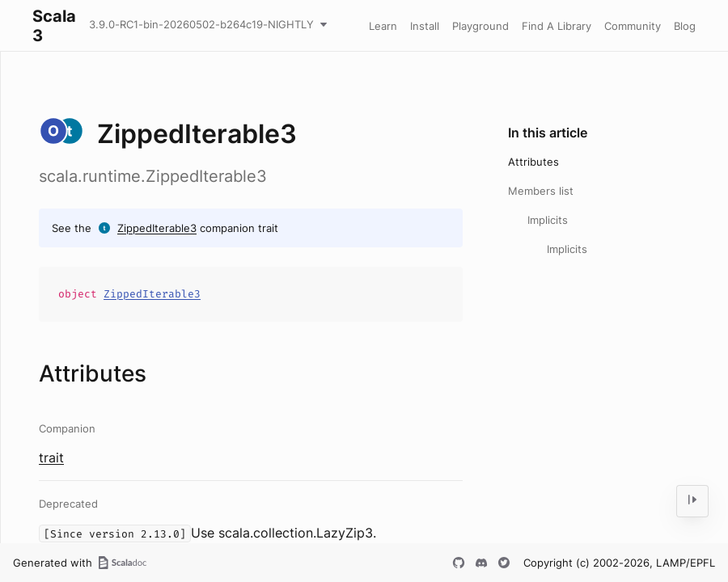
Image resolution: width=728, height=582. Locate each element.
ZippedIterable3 (157, 228)
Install (425, 26)
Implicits (548, 220)
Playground (480, 26)
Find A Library (557, 26)
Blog (685, 26)
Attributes (533, 162)
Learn (383, 26)
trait (51, 458)
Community (633, 26)
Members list (541, 191)
